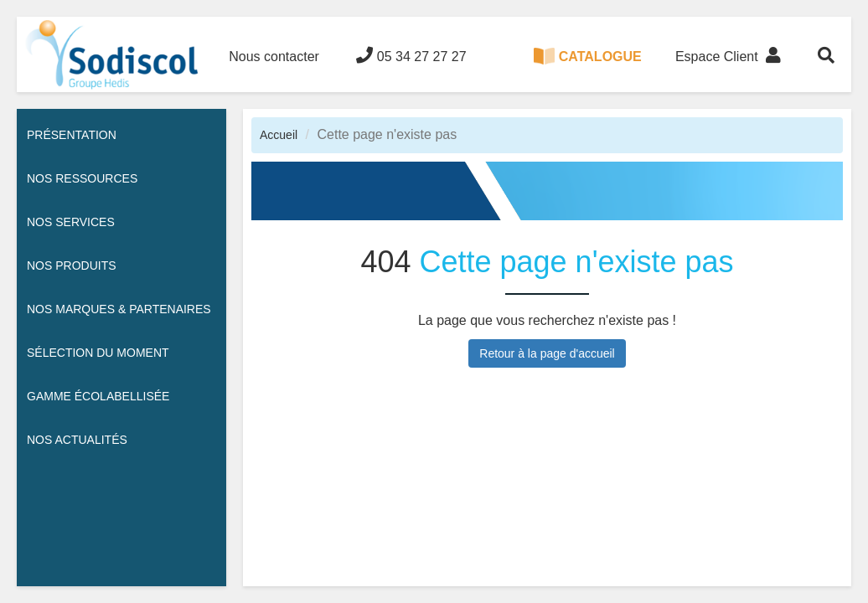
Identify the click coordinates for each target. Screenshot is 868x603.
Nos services (71, 222)
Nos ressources (82, 178)
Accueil (279, 135)
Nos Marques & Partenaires (119, 309)
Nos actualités (77, 440)
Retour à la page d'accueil (547, 353)
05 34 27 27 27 (411, 55)
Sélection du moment (98, 353)
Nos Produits (72, 265)
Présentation (72, 135)
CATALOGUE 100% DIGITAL (588, 70)
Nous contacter (274, 57)
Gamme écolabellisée (98, 396)
